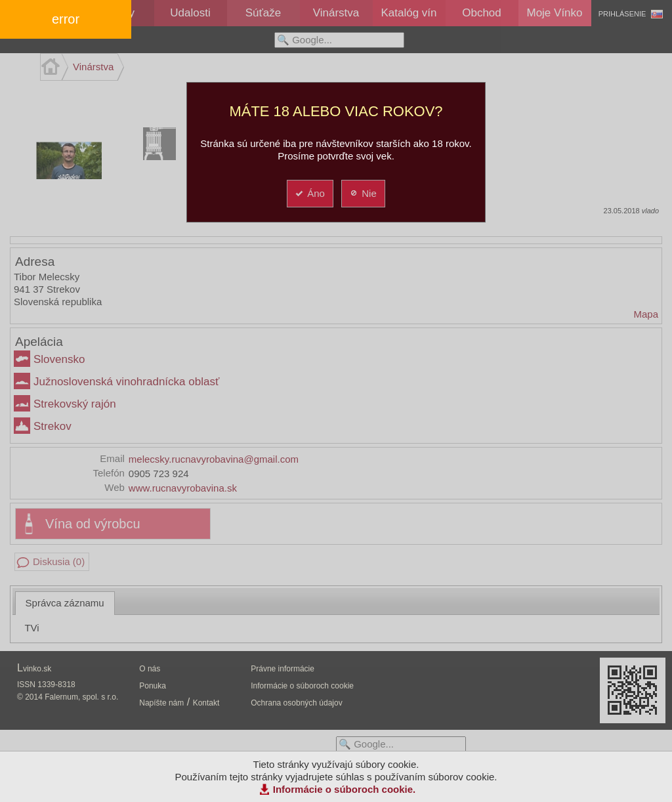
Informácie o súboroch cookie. (345, 789)
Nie (363, 193)
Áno (309, 193)
